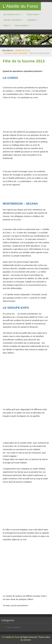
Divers (6, 25)
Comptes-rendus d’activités (16, 53)
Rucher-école (33, 14)
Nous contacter (21, 25)
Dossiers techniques (12, 20)
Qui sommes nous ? (12, 14)
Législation (32, 20)
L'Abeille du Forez (20, 6)
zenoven (27, 640)
